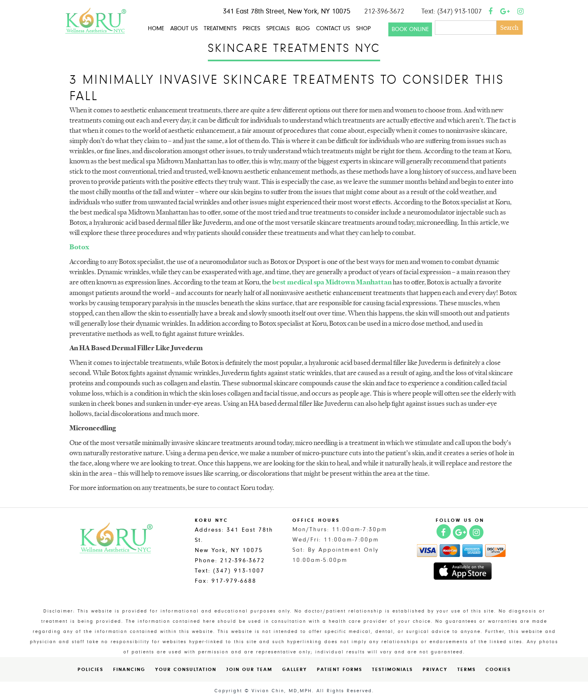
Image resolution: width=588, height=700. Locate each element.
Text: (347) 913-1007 (452, 11)
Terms (467, 669)
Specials (278, 28)
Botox (79, 247)
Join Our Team (249, 669)
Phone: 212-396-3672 (230, 560)
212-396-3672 (384, 11)
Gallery (295, 669)
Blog (303, 28)
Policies (90, 669)
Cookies (498, 669)
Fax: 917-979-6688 (226, 581)
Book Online (410, 29)
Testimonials (392, 669)
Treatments (220, 28)
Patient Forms (340, 669)
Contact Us (333, 28)
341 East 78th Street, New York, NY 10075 (287, 11)
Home (156, 28)
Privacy (435, 669)
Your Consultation (186, 669)
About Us (184, 28)
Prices (251, 28)
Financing (129, 669)
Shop (363, 28)
